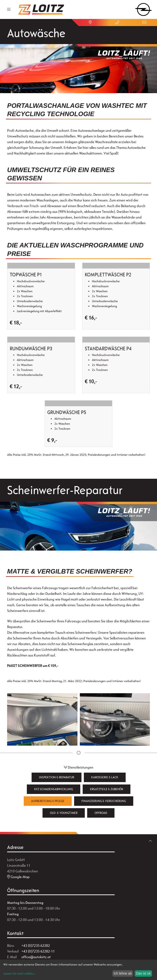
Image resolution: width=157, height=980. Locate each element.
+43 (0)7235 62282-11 (38, 951)
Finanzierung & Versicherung (104, 801)
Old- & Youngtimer (64, 813)
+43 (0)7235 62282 (36, 946)
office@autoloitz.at (36, 957)
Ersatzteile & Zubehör (107, 789)
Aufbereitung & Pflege (48, 801)
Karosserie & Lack (105, 777)
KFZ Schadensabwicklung (54, 789)
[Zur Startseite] (41, 9)
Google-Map (18, 877)
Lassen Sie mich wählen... (20, 973)
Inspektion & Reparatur (57, 777)
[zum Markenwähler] (143, 8)
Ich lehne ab (123, 973)
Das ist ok (143, 973)
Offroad (101, 813)
